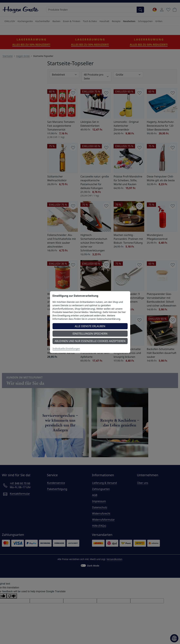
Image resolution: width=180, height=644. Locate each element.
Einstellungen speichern (90, 334)
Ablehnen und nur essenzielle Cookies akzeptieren (90, 341)
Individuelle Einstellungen (66, 349)
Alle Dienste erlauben (90, 326)
